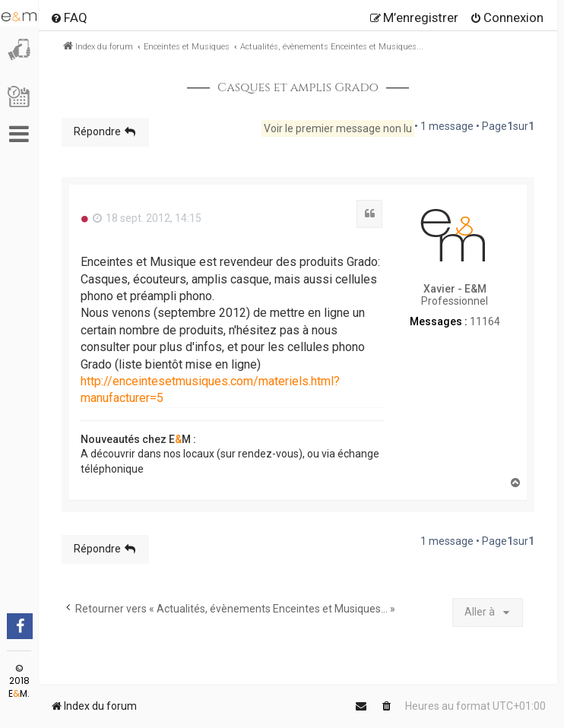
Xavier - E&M (455, 289)
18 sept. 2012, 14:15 (147, 218)
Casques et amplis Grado (298, 88)
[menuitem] (69, 17)
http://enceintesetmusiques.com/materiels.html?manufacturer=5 (210, 389)
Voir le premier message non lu (338, 128)
